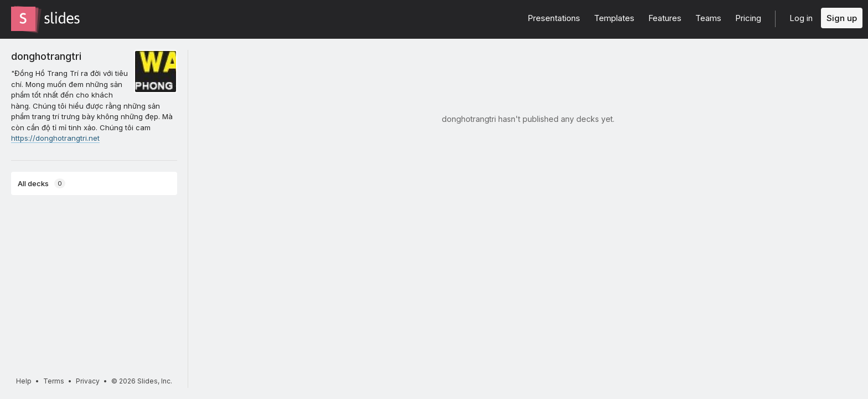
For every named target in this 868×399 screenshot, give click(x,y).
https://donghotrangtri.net (55, 138)
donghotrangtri (46, 56)
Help (24, 381)
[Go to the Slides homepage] (23, 19)
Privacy (88, 381)
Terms (54, 381)
